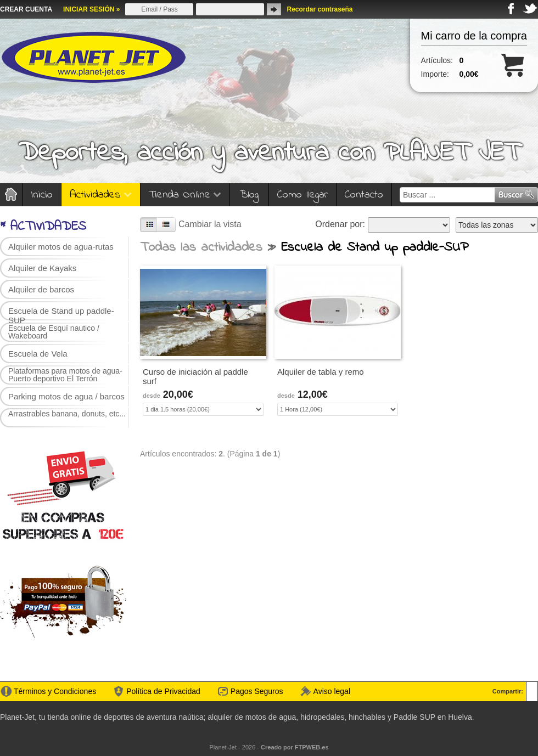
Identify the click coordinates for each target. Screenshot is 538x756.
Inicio (42, 195)
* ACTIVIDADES (43, 227)
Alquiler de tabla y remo (321, 372)
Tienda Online (185, 195)
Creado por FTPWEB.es (295, 747)
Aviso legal (332, 691)
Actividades (101, 195)
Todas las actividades (201, 248)
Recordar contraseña (320, 9)
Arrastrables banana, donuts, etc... (67, 414)
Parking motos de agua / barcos (66, 396)
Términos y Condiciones (55, 691)
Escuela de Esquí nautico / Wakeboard (54, 332)
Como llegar (302, 195)
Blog (249, 195)
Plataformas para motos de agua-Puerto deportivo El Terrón (65, 375)
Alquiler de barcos (41, 289)
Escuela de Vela (38, 354)
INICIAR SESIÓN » (91, 9)
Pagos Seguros (257, 691)
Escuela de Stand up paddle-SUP (61, 314)
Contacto (364, 195)
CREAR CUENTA (26, 9)
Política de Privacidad (163, 691)
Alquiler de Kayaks (42, 268)
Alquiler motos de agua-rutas (61, 247)
